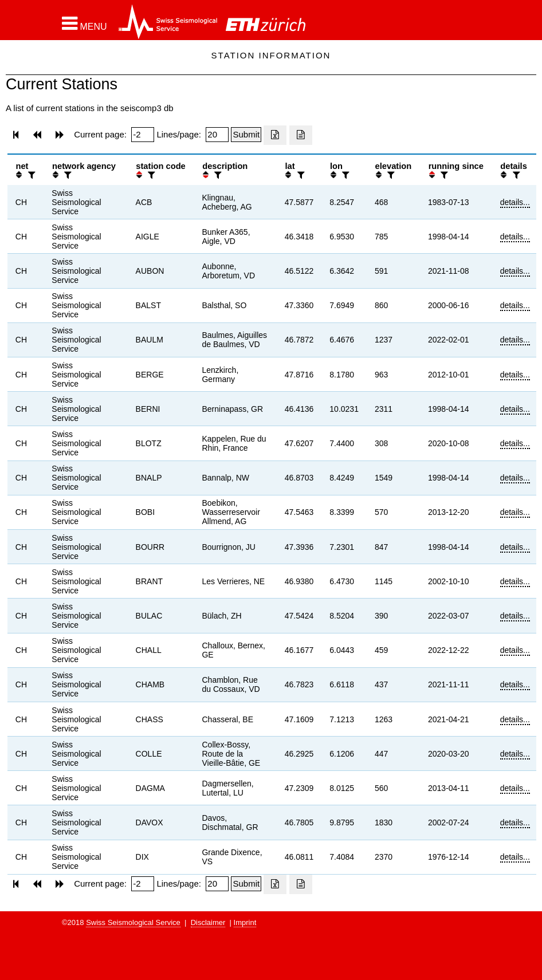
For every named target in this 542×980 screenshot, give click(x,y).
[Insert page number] (143, 135)
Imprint (245, 922)
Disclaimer (208, 922)
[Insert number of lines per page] (217, 135)
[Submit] (246, 135)
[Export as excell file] (275, 135)
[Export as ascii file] (301, 135)
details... (515, 202)
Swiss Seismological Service (133, 922)
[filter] (30, 175)
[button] (85, 23)
